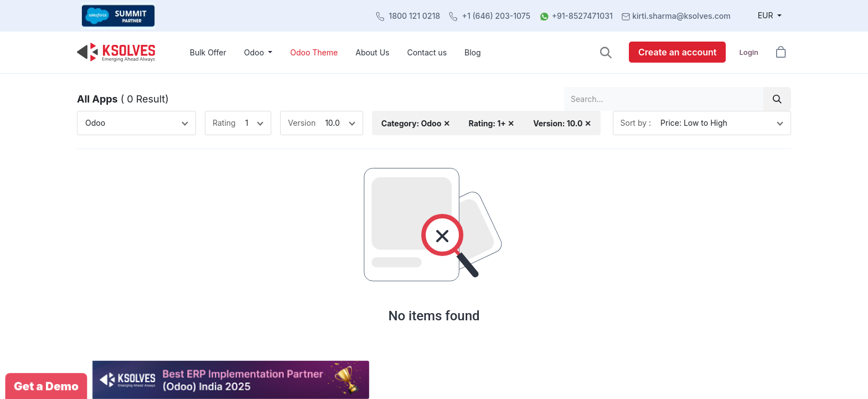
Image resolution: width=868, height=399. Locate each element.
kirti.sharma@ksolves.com (681, 16)
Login (748, 52)
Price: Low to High (694, 123)
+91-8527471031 (582, 16)
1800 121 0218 (414, 16)
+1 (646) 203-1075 (497, 16)
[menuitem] (208, 52)
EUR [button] (767, 15)
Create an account (677, 52)
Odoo (95, 123)
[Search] (777, 99)
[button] (606, 52)
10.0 (332, 123)
